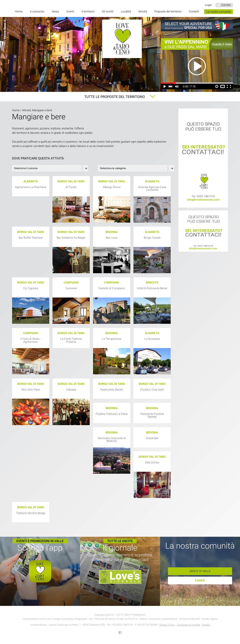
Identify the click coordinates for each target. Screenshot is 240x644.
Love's (200, 580)
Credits (206, 625)
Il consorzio (37, 12)
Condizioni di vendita (188, 625)
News (55, 12)
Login (208, 5)
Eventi (70, 12)
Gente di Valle (200, 571)
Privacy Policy (167, 625)
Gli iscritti (108, 12)
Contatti (194, 12)
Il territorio (88, 12)
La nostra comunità (218, 12)
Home (19, 12)
